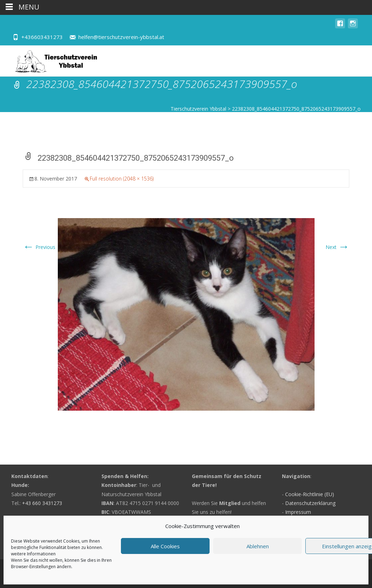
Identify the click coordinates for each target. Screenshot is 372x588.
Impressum (298, 512)
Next (337, 247)
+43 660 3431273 (42, 503)
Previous (39, 247)
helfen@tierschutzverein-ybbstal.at (121, 37)
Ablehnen (258, 546)
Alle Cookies (165, 546)
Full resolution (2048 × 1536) (122, 179)
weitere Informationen (33, 554)
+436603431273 (42, 37)
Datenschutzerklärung (310, 503)
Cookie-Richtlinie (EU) (310, 494)
